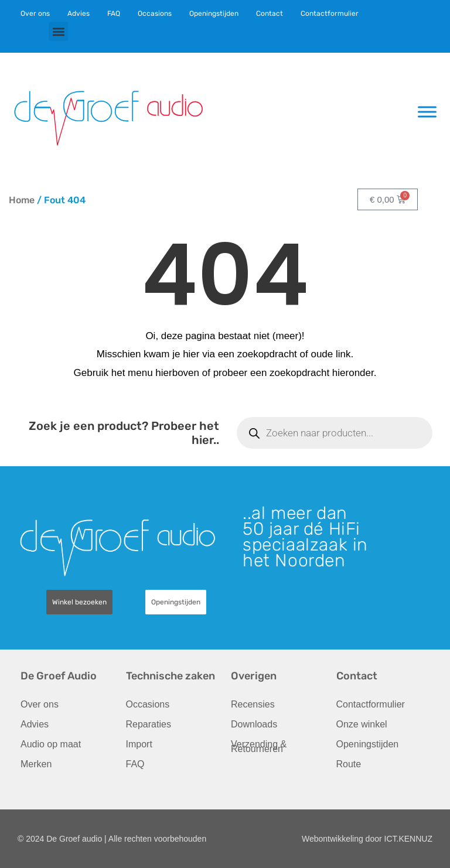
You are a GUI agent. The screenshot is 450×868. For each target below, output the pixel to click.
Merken (36, 764)
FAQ (114, 13)
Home (22, 200)
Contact (270, 13)
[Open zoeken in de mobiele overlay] (335, 433)
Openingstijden (214, 13)
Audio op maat (51, 744)
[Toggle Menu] (427, 112)
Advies (79, 13)
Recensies (253, 704)
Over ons (35, 13)
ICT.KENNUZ (408, 839)
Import (139, 744)
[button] (58, 31)
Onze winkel (362, 724)
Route (349, 764)
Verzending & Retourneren (259, 746)
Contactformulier (330, 13)
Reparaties (149, 724)
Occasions (155, 13)
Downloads (254, 724)
